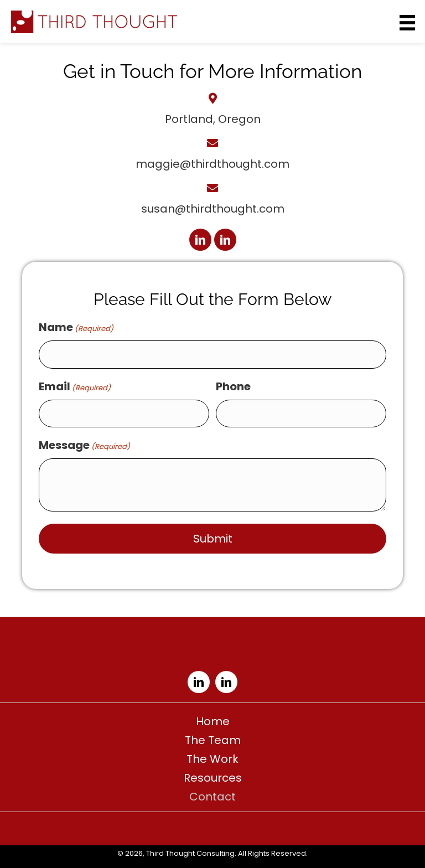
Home (213, 721)
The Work (212, 759)
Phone (233, 386)
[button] (200, 240)
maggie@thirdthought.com (212, 164)
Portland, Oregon (213, 119)
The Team (213, 740)
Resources (213, 778)
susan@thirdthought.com (213, 209)
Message (84, 445)
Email (75, 386)
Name (76, 327)
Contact (212, 797)
